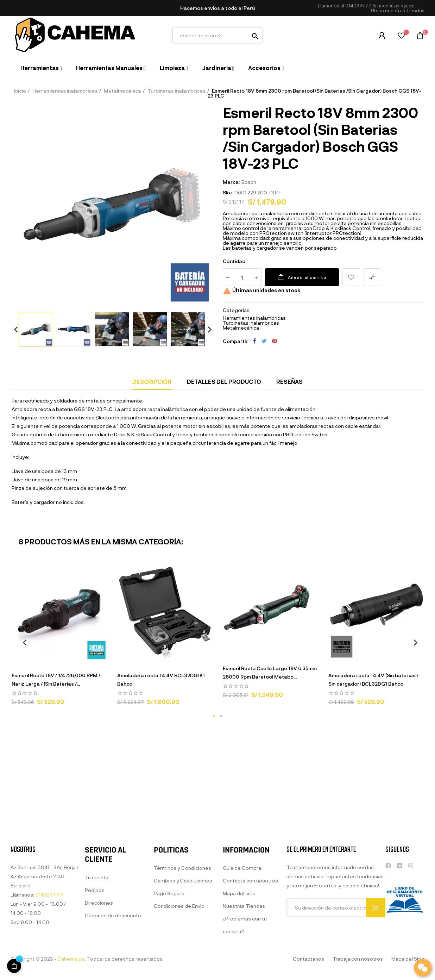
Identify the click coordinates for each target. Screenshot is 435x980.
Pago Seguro (169, 964)
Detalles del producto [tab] (224, 382)
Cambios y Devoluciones (183, 951)
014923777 (358, 6)
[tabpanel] (59, 638)
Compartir (255, 341)
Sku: (228, 192)
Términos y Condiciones (182, 939)
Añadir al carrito (302, 277)
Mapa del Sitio (408, 959)
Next (207, 329)
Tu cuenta (97, 940)
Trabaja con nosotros (358, 959)
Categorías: (237, 310)
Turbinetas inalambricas (251, 323)
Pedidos (95, 952)
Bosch (249, 182)
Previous (13, 329)
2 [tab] (221, 716)
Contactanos (308, 959)
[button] (398, 11)
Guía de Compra (242, 946)
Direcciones (99, 965)
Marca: (231, 182)
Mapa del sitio (239, 972)
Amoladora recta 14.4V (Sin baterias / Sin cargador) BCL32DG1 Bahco (373, 679)
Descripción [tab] (152, 382)
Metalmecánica (241, 328)
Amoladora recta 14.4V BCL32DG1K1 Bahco (161, 679)
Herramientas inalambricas (254, 318)
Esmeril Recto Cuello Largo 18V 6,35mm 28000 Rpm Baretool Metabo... (270, 672)
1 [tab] (214, 716)
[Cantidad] (242, 277)
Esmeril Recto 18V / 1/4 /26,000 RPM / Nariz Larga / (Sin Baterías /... (56, 679)
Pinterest (275, 341)
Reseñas (289, 382)
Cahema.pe (71, 959)
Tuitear (264, 341)
